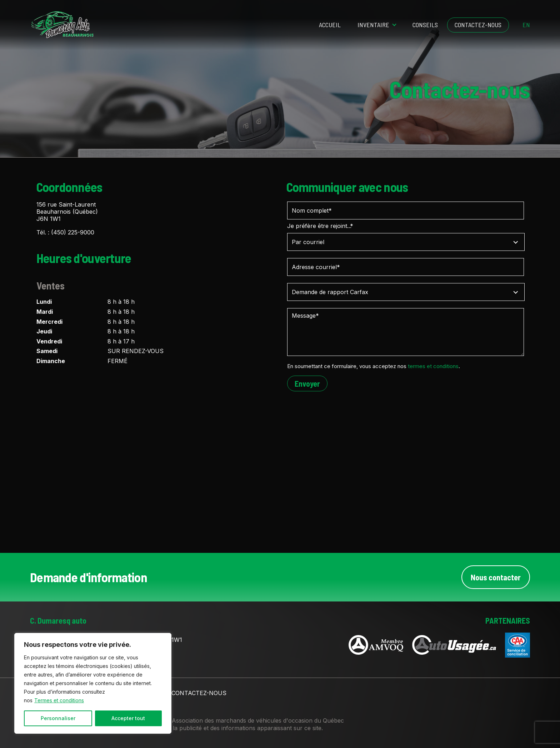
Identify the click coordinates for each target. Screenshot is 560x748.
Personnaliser (58, 718)
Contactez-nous (478, 25)
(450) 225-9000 (73, 232)
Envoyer (307, 383)
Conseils (425, 25)
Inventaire (373, 25)
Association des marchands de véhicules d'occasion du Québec (258, 720)
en (526, 25)
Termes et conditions (59, 700)
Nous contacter (496, 577)
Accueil (330, 25)
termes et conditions (433, 366)
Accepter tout (128, 718)
